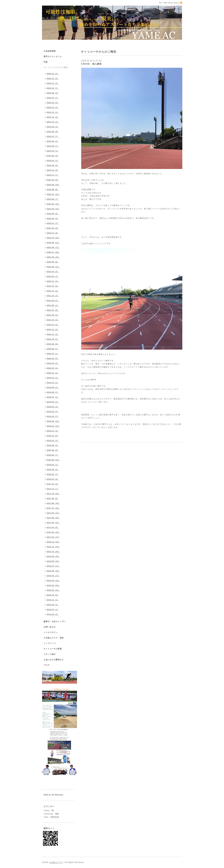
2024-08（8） (53, 132)
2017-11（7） (53, 489)
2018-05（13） (53, 460)
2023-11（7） (53, 175)
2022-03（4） (53, 272)
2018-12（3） (53, 431)
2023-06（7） (53, 199)
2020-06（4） (53, 358)
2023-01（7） (53, 223)
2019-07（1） (53, 397)
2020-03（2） (53, 363)
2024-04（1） (53, 151)
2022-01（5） (53, 281)
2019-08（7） (53, 392)
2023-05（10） (53, 204)
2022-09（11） (53, 243)
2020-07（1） (53, 354)
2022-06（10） (53, 257)
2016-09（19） (53, 556)
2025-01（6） (53, 107)
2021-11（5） (53, 291)
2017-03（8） (53, 527)
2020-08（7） (53, 349)
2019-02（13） (53, 421)
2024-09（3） (53, 127)
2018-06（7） (53, 455)
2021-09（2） (53, 301)
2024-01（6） (53, 165)
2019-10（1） (53, 383)
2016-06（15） (53, 571)
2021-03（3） (53, 315)
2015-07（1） (53, 609)
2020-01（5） (53, 373)
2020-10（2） (53, 339)
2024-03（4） (53, 156)
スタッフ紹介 (50, 654)
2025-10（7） (53, 88)
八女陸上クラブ (56, 862)
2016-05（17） (53, 576)
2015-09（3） (53, 605)
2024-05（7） (53, 146)
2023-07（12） (53, 194)
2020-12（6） (53, 330)
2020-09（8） (53, 344)
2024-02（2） (53, 161)
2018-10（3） (53, 441)
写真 (46, 62)
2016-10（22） (53, 552)
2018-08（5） (53, 450)
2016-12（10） (53, 542)
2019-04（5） (53, 412)
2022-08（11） (53, 247)
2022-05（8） (53, 262)
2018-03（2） (53, 470)
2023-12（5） (53, 170)
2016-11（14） (53, 547)
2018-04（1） (53, 465)
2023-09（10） (53, 185)
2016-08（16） (53, 561)
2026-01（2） (53, 74)
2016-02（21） (53, 590)
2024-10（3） (53, 122)
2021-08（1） (53, 305)
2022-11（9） (53, 233)
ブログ (47, 665)
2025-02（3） (53, 103)
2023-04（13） (53, 209)
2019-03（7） (53, 416)
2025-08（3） (53, 93)
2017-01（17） (53, 537)
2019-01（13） (53, 426)
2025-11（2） (53, 83)
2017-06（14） (53, 513)
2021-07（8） (53, 310)
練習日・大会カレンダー (55, 621)
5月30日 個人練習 (91, 64)
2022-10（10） (53, 238)
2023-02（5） (53, 218)
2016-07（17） (53, 566)
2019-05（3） (53, 407)
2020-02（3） (53, 368)
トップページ (50, 643)
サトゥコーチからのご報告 (56, 67)
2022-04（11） (53, 267)
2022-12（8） (53, 228)
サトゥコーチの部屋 (53, 649)
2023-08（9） (53, 190)
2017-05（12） (53, 518)
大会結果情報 (50, 51)
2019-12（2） (53, 378)
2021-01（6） (53, 325)
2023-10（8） (53, 180)
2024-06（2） (53, 141)
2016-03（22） (53, 585)
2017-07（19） (53, 508)
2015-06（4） (53, 614)
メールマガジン (51, 632)
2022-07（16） (53, 252)
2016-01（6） (53, 595)
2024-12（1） (53, 112)
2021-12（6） (53, 286)
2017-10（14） (53, 494)
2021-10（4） (53, 296)
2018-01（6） (53, 479)
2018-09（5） (53, 445)
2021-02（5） (53, 320)
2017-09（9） (53, 498)
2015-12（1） (53, 600)
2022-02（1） (53, 276)
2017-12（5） (53, 484)
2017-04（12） (53, 523)
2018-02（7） (53, 474)
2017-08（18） (53, 503)
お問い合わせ (50, 627)
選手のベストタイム (53, 57)
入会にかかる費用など (54, 660)
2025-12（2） (53, 78)
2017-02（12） (53, 532)
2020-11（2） (53, 334)
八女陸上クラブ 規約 (54, 638)
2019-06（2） (53, 402)
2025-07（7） (53, 98)
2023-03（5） (53, 214)
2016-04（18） (53, 581)
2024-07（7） (53, 136)
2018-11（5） (53, 436)
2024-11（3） (53, 117)
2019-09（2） (53, 387)
